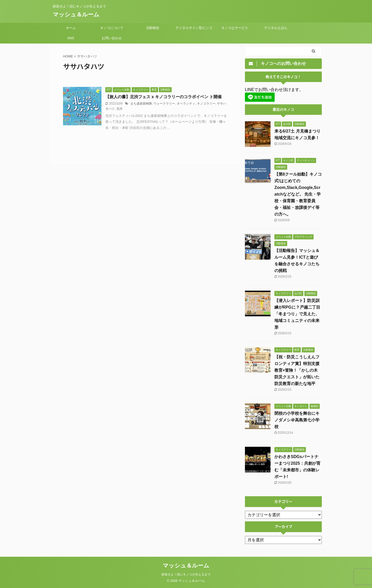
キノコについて (112, 28)
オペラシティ (186, 104)
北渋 (119, 109)
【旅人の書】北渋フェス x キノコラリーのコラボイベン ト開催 (163, 97)
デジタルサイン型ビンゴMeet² (194, 29)
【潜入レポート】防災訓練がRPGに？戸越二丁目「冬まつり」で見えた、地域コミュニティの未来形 (297, 314)
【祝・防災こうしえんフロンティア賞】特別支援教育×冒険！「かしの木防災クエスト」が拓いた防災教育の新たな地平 (297, 370)
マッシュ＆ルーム (76, 14)
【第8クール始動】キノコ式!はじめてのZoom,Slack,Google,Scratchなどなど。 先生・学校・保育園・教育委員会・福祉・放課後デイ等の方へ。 (298, 194)
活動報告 (153, 28)
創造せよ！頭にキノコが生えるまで (186, 574)
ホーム (71, 28)
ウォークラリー (164, 104)
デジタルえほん (276, 28)
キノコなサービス (235, 28)
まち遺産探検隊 (141, 104)
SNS (71, 38)
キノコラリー (206, 104)
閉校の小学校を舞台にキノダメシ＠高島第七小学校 (297, 420)
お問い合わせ (112, 38)
